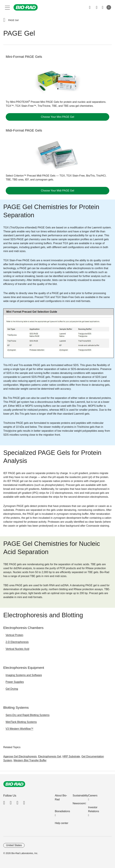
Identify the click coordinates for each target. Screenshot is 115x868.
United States (14, 845)
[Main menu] (7, 7)
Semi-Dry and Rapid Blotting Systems (28, 715)
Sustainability (80, 796)
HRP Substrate (71, 756)
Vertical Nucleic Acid (17, 649)
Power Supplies (15, 682)
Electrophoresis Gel (50, 756)
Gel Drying (12, 689)
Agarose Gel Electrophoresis (20, 756)
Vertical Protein (14, 635)
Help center (62, 823)
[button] (4, 20)
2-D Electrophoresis (17, 642)
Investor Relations (94, 809)
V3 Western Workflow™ (19, 729)
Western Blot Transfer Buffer (30, 760)
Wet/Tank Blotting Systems (21, 722)
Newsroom (79, 803)
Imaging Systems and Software (24, 675)
